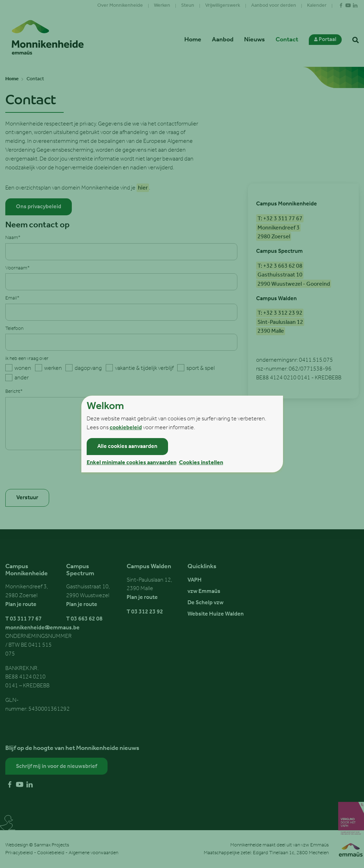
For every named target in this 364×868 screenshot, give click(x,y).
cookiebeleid (126, 428)
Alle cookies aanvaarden (127, 447)
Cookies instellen (201, 463)
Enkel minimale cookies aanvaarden (132, 463)
